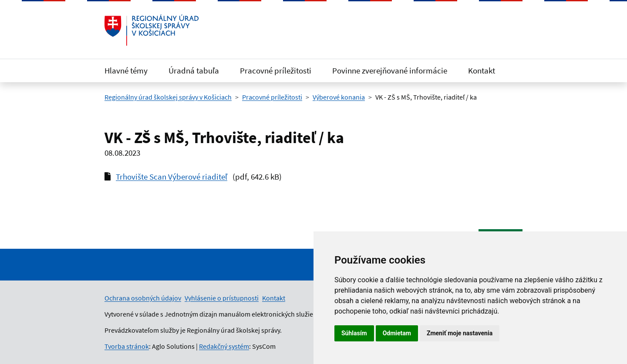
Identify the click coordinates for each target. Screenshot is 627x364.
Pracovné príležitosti (276, 70)
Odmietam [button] (397, 333)
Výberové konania (339, 97)
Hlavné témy (126, 70)
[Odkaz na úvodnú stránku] (152, 30)
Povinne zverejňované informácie (390, 70)
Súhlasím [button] (354, 333)
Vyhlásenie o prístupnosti (222, 298)
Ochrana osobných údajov (143, 298)
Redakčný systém (224, 346)
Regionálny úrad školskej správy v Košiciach (168, 97)
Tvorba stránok (127, 346)
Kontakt (482, 70)
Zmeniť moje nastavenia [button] (460, 333)
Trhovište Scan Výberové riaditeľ (172, 177)
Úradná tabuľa (194, 70)
